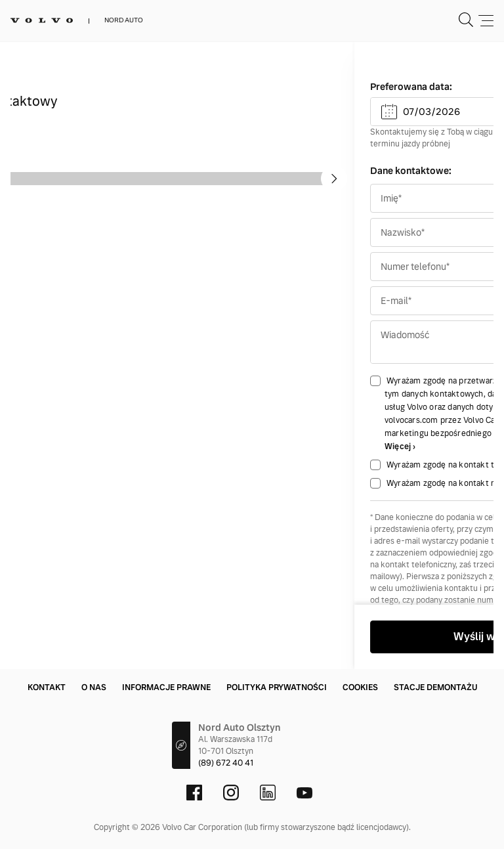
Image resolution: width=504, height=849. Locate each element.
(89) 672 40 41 (226, 763)
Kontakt (47, 687)
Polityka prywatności (277, 687)
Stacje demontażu (435, 687)
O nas (94, 687)
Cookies (360, 687)
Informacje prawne (166, 687)
